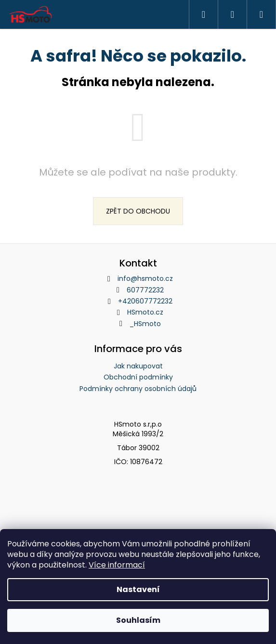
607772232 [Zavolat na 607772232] (145, 290)
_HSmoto (145, 324)
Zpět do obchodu (138, 211)
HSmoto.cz (145, 312)
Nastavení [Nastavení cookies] (138, 589)
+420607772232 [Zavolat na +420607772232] (145, 301)
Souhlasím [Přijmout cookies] (138, 620)
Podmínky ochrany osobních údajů (138, 389)
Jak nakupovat (138, 366)
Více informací (117, 565)
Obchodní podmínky (138, 377)
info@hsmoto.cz (145, 278)
